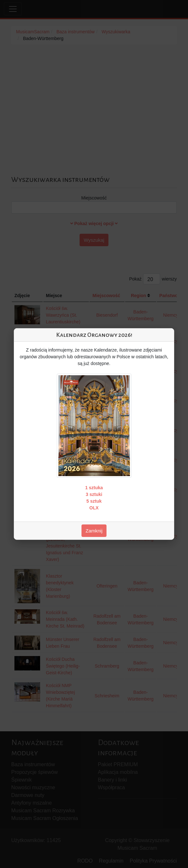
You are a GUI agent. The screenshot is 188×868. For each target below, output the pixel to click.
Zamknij (94, 531)
